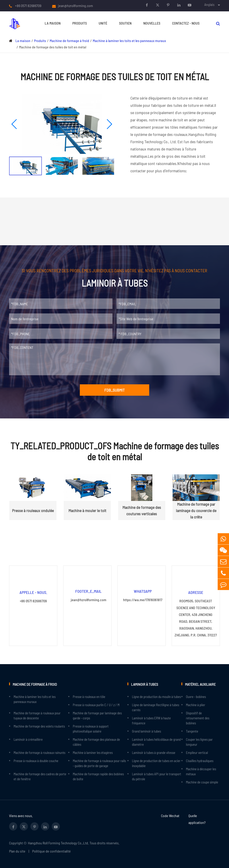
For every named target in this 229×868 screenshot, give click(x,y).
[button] (14, 124)
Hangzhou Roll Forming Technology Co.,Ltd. (58, 843)
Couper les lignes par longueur (199, 742)
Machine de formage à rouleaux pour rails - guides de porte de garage (99, 763)
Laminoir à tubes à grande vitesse (154, 752)
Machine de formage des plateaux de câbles (96, 742)
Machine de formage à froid (69, 41)
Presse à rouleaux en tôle (89, 696)
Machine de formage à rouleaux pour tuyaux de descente (37, 715)
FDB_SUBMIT (114, 390)
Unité (103, 23)
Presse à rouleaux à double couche (36, 760)
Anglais (209, 4)
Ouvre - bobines (196, 696)
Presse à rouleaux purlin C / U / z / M (96, 705)
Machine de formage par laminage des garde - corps (97, 715)
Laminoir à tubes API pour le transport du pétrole (157, 776)
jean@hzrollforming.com (76, 6)
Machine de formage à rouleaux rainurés (39, 752)
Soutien (125, 23)
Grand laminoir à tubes (146, 731)
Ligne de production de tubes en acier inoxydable (156, 763)
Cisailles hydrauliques (200, 760)
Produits (80, 23)
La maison (53, 23)
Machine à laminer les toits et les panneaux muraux (129, 41)
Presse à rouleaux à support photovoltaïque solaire (91, 728)
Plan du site (17, 851)
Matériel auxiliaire (200, 684)
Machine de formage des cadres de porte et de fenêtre (40, 776)
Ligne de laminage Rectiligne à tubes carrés (156, 707)
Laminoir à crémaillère (28, 739)
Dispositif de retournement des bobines (198, 718)
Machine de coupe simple (202, 782)
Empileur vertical (197, 752)
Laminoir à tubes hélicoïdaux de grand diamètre (156, 742)
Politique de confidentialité (51, 851)
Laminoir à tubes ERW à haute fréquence (151, 720)
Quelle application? (197, 819)
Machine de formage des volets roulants (39, 726)
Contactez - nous (186, 23)
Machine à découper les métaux (201, 771)
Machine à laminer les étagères (93, 752)
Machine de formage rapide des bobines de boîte (98, 776)
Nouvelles (152, 23)
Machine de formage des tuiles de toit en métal (53, 47)
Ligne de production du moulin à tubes (156, 696)
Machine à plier (196, 705)
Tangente (192, 731)
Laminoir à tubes (144, 684)
